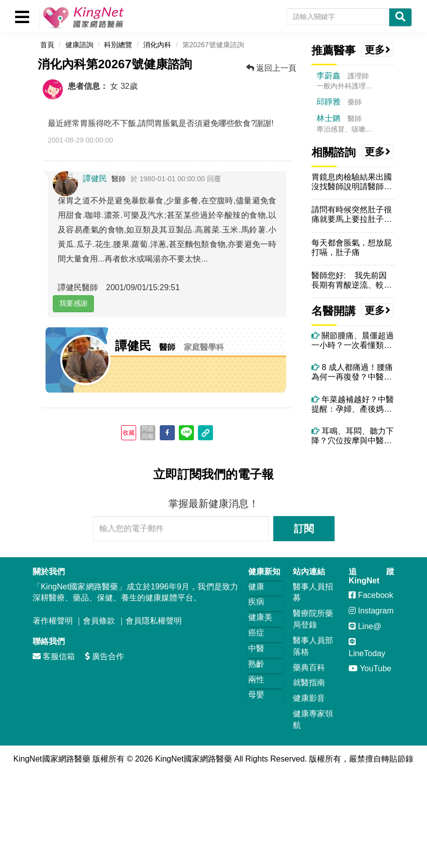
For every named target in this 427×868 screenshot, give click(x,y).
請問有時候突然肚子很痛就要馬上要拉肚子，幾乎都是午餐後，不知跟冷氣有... (352, 215)
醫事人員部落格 (313, 646)
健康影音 (309, 698)
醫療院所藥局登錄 (313, 619)
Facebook (371, 595)
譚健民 (95, 178)
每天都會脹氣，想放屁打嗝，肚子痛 (352, 247)
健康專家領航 (313, 719)
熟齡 (256, 664)
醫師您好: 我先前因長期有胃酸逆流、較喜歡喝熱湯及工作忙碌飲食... (352, 280)
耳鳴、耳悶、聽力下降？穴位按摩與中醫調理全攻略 (353, 436)
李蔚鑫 (329, 76)
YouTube (370, 668)
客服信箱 (54, 656)
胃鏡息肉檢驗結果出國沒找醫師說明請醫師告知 (352, 182)
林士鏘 (329, 118)
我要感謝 (73, 303)
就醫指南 (309, 683)
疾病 (256, 602)
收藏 (129, 433)
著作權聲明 (53, 621)
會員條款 (99, 621)
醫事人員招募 (313, 592)
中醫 (256, 648)
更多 (378, 50)
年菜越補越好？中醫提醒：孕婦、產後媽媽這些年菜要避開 (353, 404)
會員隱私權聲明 (154, 621)
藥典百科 (309, 667)
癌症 (256, 633)
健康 (256, 587)
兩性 (256, 679)
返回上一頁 (271, 68)
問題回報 (148, 432)
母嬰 (256, 695)
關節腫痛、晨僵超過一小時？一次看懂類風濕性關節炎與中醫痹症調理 (353, 341)
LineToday (367, 648)
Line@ (365, 626)
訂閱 (304, 529)
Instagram (371, 611)
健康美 (260, 617)
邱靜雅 (329, 102)
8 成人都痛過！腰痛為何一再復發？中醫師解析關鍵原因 (352, 372)
